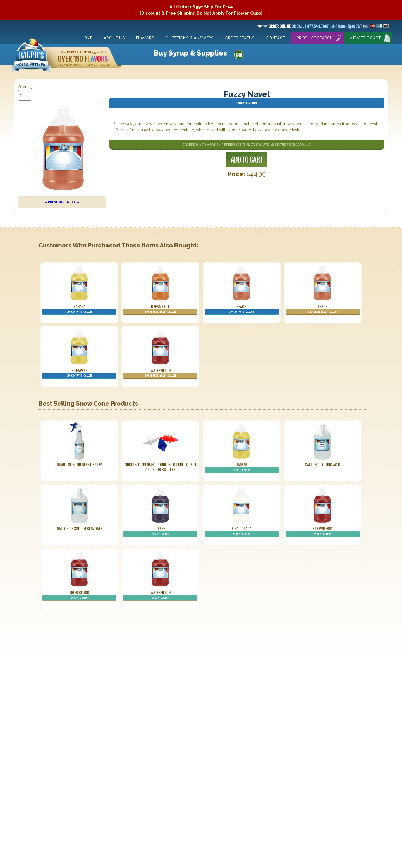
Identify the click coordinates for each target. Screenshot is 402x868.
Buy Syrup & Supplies (190, 53)
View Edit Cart (365, 38)
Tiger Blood (79, 595)
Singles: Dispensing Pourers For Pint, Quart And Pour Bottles (160, 467)
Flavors (145, 38)
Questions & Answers (189, 38)
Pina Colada (242, 531)
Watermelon (160, 373)
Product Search (315, 38)
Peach (242, 309)
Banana (79, 309)
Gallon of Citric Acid (323, 464)
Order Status (240, 38)
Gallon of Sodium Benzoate (79, 528)
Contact (276, 38)
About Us (114, 38)
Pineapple (79, 373)
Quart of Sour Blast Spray (79, 464)
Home (87, 38)
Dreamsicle (160, 309)
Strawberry (323, 531)
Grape (160, 531)
